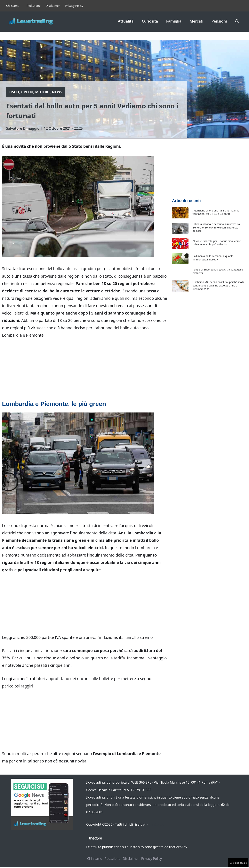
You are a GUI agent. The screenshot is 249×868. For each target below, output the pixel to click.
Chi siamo (13, 6)
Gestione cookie (238, 863)
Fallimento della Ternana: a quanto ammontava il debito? (213, 258)
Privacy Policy (74, 6)
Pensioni (219, 21)
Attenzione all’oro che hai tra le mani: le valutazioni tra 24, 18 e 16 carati (216, 212)
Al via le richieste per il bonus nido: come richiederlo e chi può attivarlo (217, 243)
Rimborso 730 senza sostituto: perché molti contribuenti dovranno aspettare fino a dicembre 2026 (218, 286)
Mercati (197, 21)
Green (27, 92)
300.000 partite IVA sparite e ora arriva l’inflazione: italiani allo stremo (90, 637)
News (57, 92)
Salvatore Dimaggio (23, 128)
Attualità (126, 21)
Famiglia (174, 21)
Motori (43, 92)
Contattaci (157, 824)
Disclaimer (53, 6)
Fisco (14, 92)
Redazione (33, 6)
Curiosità (150, 21)
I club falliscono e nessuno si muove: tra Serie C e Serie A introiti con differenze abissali (216, 228)
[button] (237, 21)
